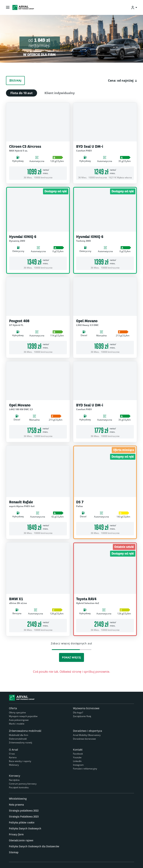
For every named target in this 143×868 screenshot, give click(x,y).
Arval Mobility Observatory (87, 735)
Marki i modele (17, 724)
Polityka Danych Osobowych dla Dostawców (34, 846)
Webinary (14, 765)
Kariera (13, 757)
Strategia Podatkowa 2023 (24, 817)
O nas (12, 754)
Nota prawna (16, 805)
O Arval (13, 750)
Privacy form (16, 834)
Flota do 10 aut (22, 93)
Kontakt (78, 750)
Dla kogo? (78, 712)
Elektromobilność (18, 739)
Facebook (78, 754)
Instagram (78, 765)
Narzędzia (14, 780)
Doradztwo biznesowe (84, 739)
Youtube (77, 757)
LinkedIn (77, 761)
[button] (123, 81)
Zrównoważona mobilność (25, 731)
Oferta (13, 708)
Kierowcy (15, 776)
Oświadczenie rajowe (21, 840)
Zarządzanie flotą (82, 716)
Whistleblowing (18, 799)
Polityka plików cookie (22, 823)
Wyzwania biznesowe (86, 708)
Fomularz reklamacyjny (85, 769)
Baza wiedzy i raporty (20, 761)
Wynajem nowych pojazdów (23, 716)
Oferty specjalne (17, 712)
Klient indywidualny (60, 93)
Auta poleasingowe (19, 720)
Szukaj (15, 80)
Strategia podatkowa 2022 (24, 811)
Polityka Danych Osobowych (25, 828)
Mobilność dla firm (19, 735)
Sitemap (14, 852)
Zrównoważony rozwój (20, 742)
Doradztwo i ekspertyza (88, 731)
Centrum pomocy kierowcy (23, 784)
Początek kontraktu (19, 787)
